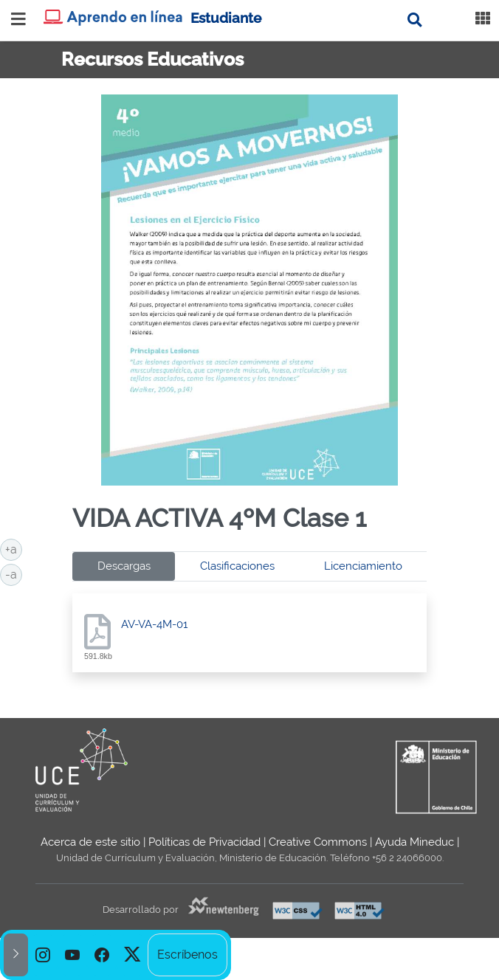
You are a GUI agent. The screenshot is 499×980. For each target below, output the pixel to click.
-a (14, 573)
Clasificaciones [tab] (237, 566)
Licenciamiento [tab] (363, 566)
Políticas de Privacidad (204, 842)
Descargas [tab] (124, 566)
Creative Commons (318, 842)
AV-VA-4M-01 (154, 624)
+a (14, 548)
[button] (16, 955)
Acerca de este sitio (90, 842)
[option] (43, 955)
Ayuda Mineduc (414, 842)
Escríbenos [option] (187, 955)
